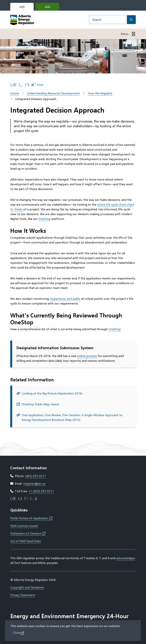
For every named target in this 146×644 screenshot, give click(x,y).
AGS (50, 8)
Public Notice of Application (31, 518)
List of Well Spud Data (25, 541)
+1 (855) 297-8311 (41, 491)
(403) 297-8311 (36, 476)
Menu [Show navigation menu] (125, 34)
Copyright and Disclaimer (27, 587)
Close (17, 632)
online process (87, 356)
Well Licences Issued (24, 526)
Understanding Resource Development (53, 93)
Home (15, 93)
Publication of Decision (28, 533)
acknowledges (126, 558)
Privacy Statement (23, 595)
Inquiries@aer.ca (34, 483)
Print (37, 85)
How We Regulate (100, 93)
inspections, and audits (65, 299)
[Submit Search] (131, 20)
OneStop (45, 219)
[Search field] (108, 20)
